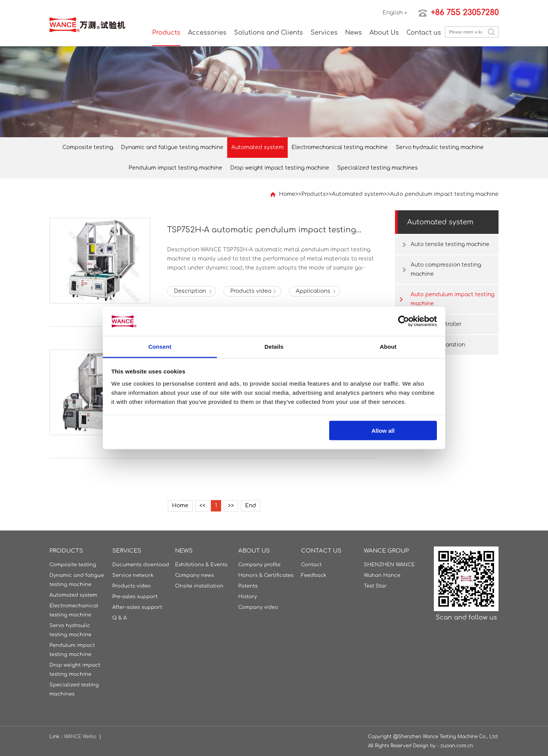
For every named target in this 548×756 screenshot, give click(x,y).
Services (324, 33)
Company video (258, 607)
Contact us (424, 33)
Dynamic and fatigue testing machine (172, 147)
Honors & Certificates (266, 575)
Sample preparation (438, 345)
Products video (251, 291)
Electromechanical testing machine (340, 147)
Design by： (427, 746)
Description (190, 291)
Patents (248, 586)
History (248, 597)
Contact (311, 565)
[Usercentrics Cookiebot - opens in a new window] (404, 321)
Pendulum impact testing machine (175, 168)
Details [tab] (274, 346)
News (354, 33)
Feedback (314, 575)
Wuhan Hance (382, 575)
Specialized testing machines (378, 168)
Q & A (119, 618)
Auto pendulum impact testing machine (444, 194)
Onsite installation (199, 586)
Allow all (383, 431)
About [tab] (388, 346)
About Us (384, 33)
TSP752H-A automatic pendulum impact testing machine (262, 230)
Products (166, 33)
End (251, 506)
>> (231, 506)
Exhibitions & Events (201, 565)
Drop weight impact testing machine (280, 168)
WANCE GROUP (386, 551)
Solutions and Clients (268, 33)
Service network (133, 575)
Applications (313, 291)
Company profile (259, 565)
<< (202, 506)
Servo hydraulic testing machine (440, 147)
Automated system (257, 147)
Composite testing (88, 147)
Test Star (375, 586)
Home (287, 194)
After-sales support (137, 607)
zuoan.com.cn (457, 746)
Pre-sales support (135, 597)
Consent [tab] (160, 346)
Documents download (141, 565)
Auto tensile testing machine (450, 244)
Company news (194, 575)
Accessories (207, 33)
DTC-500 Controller (436, 324)
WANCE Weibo (80, 737)
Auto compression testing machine (446, 269)
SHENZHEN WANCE (389, 565)
